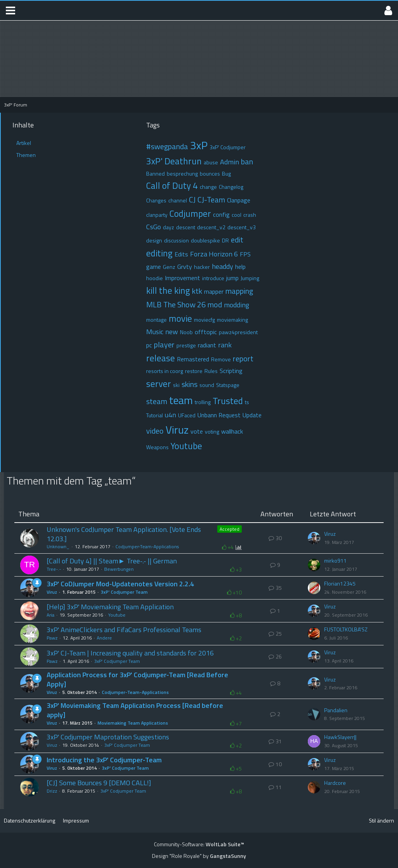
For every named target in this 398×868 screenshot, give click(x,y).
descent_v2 (211, 227)
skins (189, 384)
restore (194, 371)
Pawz (52, 638)
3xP (199, 145)
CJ (192, 200)
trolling (203, 402)
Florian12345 (340, 584)
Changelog (231, 187)
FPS (245, 254)
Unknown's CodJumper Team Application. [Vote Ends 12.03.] (124, 534)
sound (207, 385)
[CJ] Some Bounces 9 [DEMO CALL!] (99, 783)
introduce (213, 278)
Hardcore (335, 783)
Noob (186, 332)
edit (237, 240)
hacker (202, 267)
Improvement (182, 278)
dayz (168, 227)
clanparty (157, 215)
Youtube (186, 446)
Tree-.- (54, 569)
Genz (169, 267)
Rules (211, 371)
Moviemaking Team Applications (133, 723)
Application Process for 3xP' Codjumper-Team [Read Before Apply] (137, 679)
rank (225, 345)
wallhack (232, 431)
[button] (10, 10)
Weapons (157, 447)
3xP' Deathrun (174, 161)
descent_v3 (242, 227)
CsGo (154, 227)
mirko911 (335, 561)
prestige (186, 345)
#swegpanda (167, 146)
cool (237, 215)
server (159, 384)
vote (197, 431)
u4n (170, 415)
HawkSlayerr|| (340, 737)
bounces (210, 173)
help (240, 267)
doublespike (205, 240)
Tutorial (154, 415)
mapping (239, 291)
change (208, 187)
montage (156, 320)
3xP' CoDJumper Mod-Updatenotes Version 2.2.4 (120, 584)
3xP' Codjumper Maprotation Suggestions (108, 737)
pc (149, 345)
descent (186, 227)
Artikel (24, 143)
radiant (207, 345)
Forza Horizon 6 (214, 254)
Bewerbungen (119, 569)
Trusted (228, 401)
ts (247, 402)
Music (155, 332)
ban (247, 161)
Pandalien (336, 710)
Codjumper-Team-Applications (147, 546)
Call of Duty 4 (172, 186)
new (172, 332)
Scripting (231, 371)
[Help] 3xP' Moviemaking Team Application (110, 607)
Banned (155, 173)
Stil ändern (381, 820)
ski (176, 385)
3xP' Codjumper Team (124, 592)
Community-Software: (199, 844)
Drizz (52, 791)
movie (180, 318)
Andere (104, 638)
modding (237, 305)
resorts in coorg (165, 371)
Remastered (193, 359)
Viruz (177, 430)
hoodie (154, 278)
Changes (156, 200)
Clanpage (239, 200)
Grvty (185, 267)
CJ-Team (211, 200)
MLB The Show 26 (176, 304)
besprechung (182, 173)
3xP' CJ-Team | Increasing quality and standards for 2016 (130, 653)
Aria (51, 615)
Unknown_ (58, 546)
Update (252, 415)
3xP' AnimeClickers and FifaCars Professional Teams (124, 630)
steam (157, 401)
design (154, 240)
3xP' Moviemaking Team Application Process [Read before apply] (135, 710)
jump (232, 278)
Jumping (250, 278)
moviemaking (232, 320)
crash (250, 215)
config (221, 214)
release (161, 358)
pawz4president (238, 332)
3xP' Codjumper (228, 147)
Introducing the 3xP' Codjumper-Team (104, 760)
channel (178, 200)
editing (159, 253)
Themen (26, 155)
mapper (214, 291)
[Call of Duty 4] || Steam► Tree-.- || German (112, 561)
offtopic (206, 332)
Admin (230, 162)
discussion (176, 240)
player (164, 344)
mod (215, 304)
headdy (223, 266)
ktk (197, 291)
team (181, 400)
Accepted (230, 529)
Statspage (228, 385)
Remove (221, 359)
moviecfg (204, 320)
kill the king (168, 290)
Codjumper (190, 214)
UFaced (187, 415)
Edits (181, 254)
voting (212, 431)
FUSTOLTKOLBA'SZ (346, 629)
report (243, 358)
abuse (211, 162)
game (154, 267)
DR (225, 240)
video (155, 431)
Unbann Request (219, 415)
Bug (226, 173)
